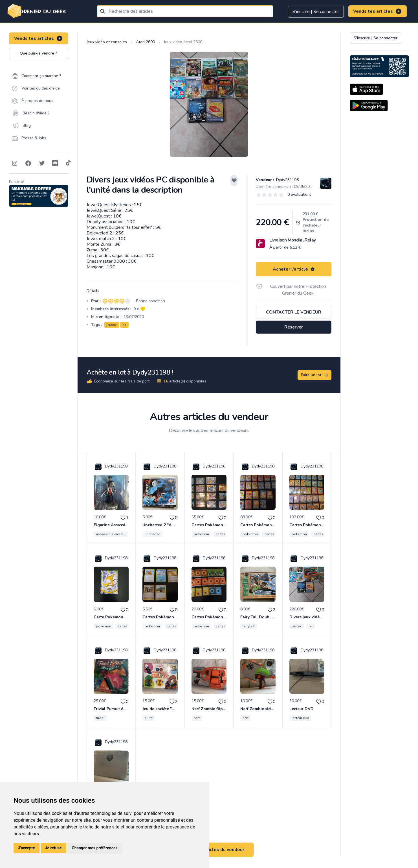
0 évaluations (300, 194)
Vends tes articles (378, 11)
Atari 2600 (145, 42)
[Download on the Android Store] (369, 105)
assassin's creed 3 (111, 534)
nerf (197, 718)
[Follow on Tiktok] (68, 163)
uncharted (153, 534)
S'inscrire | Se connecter (316, 12)
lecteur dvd (300, 718)
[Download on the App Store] (366, 89)
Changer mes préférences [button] (95, 848)
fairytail (248, 626)
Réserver (294, 327)
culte (148, 718)
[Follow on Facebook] (28, 163)
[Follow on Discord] (55, 163)
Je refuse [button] (53, 848)
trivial (100, 718)
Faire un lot (315, 375)
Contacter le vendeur (294, 312)
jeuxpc (112, 325)
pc (124, 325)
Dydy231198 (287, 180)
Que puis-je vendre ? (38, 53)
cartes (221, 534)
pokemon (201, 534)
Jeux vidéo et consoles (107, 42)
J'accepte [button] (27, 848)
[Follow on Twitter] (42, 163)
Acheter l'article (294, 269)
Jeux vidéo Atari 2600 (183, 42)
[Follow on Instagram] (15, 163)
